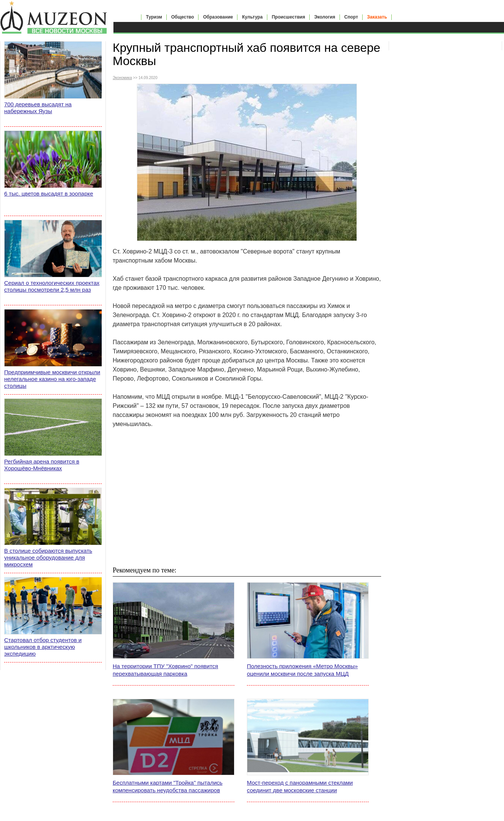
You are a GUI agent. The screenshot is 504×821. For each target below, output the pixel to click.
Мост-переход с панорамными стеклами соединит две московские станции (300, 786)
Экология (325, 17)
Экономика (122, 78)
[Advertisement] (247, 497)
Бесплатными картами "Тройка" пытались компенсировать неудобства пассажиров (167, 786)
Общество (183, 17)
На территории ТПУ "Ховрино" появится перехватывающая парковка (165, 670)
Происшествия (288, 17)
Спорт (351, 17)
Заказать (377, 17)
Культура (252, 17)
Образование (218, 17)
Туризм (154, 17)
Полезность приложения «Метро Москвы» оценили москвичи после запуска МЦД (302, 670)
